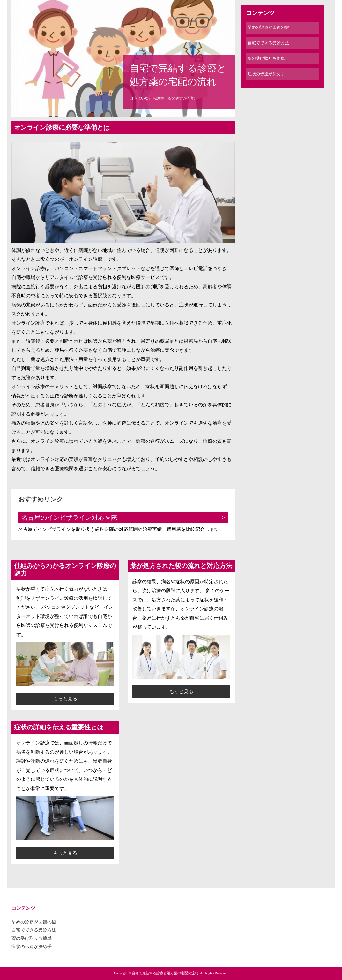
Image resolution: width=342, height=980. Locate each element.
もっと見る (65, 699)
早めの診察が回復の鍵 (268, 27)
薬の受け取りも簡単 (266, 58)
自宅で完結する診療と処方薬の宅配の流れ (178, 75)
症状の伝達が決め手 (266, 74)
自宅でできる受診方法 (268, 43)
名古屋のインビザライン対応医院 (69, 518)
